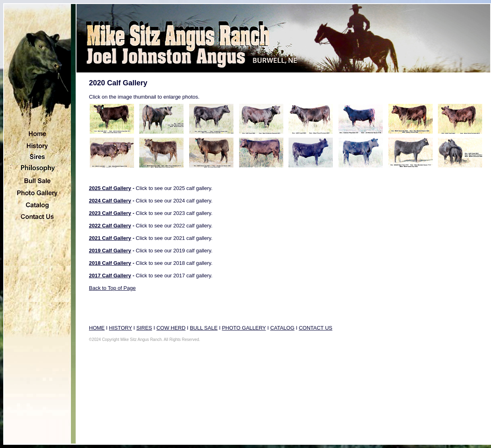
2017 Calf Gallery (110, 276)
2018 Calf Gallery (110, 263)
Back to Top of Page (112, 288)
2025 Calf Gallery (110, 188)
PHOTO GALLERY (244, 328)
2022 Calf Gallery (110, 226)
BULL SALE (204, 328)
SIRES (144, 328)
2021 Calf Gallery (110, 238)
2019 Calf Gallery (110, 251)
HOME (97, 328)
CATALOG (282, 328)
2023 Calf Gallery (110, 213)
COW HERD (171, 328)
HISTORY (121, 328)
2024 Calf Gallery (110, 201)
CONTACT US (315, 328)
